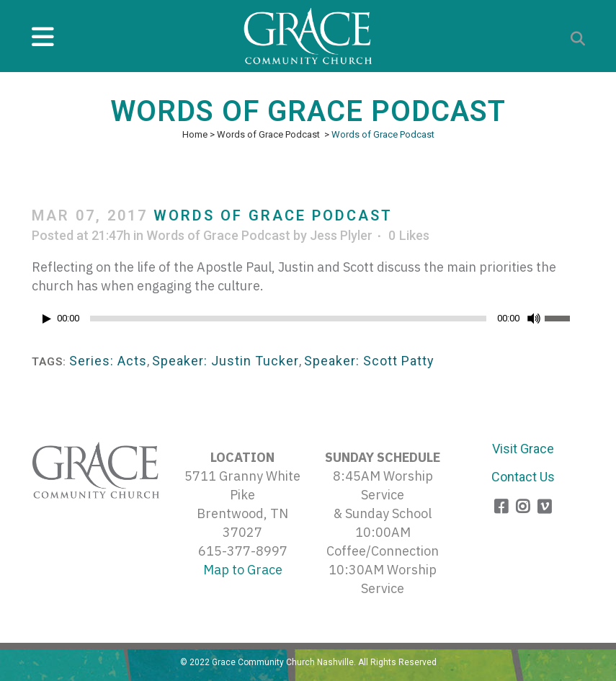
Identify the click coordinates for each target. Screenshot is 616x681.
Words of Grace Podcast (268, 134)
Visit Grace (523, 449)
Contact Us (523, 477)
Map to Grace (243, 570)
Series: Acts (108, 361)
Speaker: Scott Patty (369, 361)
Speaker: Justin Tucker (226, 361)
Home (195, 134)
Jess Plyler (341, 235)
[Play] (47, 319)
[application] (308, 322)
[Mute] (534, 319)
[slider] (288, 319)
